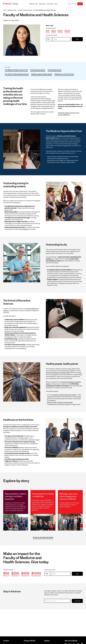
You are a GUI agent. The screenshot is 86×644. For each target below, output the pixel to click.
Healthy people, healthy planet (42, 74)
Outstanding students (38, 70)
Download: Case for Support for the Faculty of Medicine (69, 114)
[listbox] (49, 39)
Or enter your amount (51, 35)
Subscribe (77, 601)
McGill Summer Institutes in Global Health (60, 402)
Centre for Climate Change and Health (64, 395)
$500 (60, 31)
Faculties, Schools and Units (25, 10)
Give (80, 4)
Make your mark (12, 10)
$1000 (67, 31)
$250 (54, 31)
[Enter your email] (57, 601)
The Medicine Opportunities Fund (16, 70)
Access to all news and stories (43, 537)
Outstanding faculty (55, 70)
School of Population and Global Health (58, 373)
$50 (48, 31)
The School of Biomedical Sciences (17, 74)
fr (75, 4)
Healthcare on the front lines (64, 74)
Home (5, 10)
